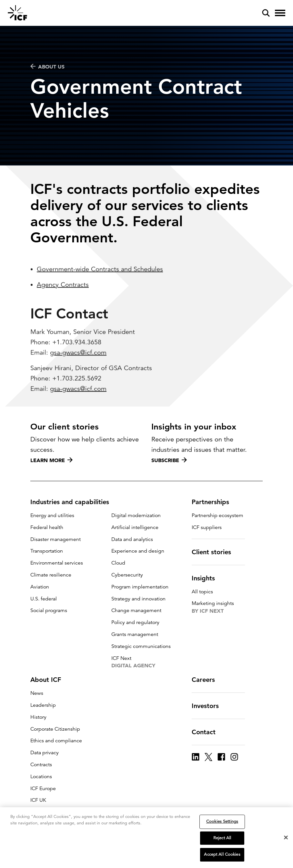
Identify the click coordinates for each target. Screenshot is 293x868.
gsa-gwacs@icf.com (78, 378)
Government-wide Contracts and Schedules (100, 295)
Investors (209, 706)
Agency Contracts (63, 310)
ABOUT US (47, 67)
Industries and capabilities (74, 502)
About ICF (50, 680)
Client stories (215, 552)
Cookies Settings (222, 821)
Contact (207, 732)
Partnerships (214, 502)
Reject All (222, 838)
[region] (146, 838)
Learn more (51, 460)
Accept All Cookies (222, 854)
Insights (207, 578)
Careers (207, 680)
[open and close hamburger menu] (280, 13)
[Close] (286, 838)
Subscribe (169, 460)
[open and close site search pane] (266, 13)
